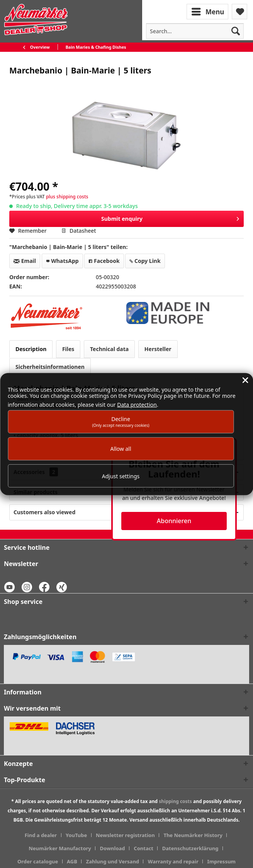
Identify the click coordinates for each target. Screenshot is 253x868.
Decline (121, 421)
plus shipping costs (67, 197)
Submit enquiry (170, 217)
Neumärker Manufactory (60, 848)
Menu (208, 11)
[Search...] (195, 31)
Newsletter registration (125, 835)
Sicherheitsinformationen (50, 367)
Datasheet (79, 231)
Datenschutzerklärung (190, 848)
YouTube (76, 835)
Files (68, 349)
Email (25, 261)
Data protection (137, 405)
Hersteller (158, 349)
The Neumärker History (193, 835)
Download (113, 848)
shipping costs (175, 801)
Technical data (109, 349)
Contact (143, 848)
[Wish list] (239, 12)
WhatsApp (62, 261)
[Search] (236, 31)
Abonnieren (174, 521)
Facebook (104, 261)
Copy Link (145, 261)
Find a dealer (41, 835)
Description (31, 349)
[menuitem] (208, 11)
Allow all (121, 449)
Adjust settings (121, 476)
